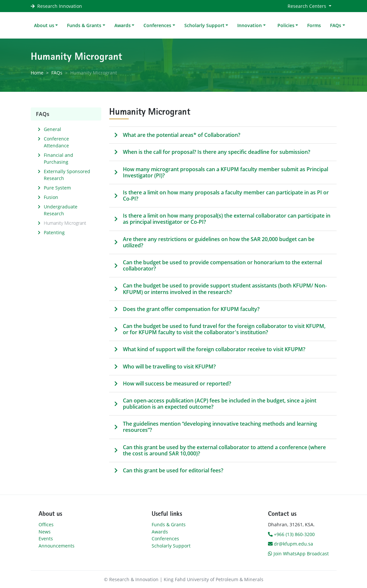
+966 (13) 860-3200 (291, 534)
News (45, 532)
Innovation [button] (250, 25)
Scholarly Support (171, 546)
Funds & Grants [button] (84, 25)
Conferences (165, 539)
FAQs (57, 73)
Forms (314, 25)
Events (46, 539)
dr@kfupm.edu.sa (291, 544)
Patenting (54, 232)
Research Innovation (60, 6)
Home (37, 73)
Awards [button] (123, 25)
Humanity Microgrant (65, 223)
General (52, 129)
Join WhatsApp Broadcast (298, 554)
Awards (160, 532)
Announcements (57, 546)
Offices (46, 524)
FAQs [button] (336, 25)
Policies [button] (286, 25)
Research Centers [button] (308, 6)
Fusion (51, 197)
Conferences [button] (157, 25)
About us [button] (44, 25)
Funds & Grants (169, 524)
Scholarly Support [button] (204, 25)
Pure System (57, 188)
